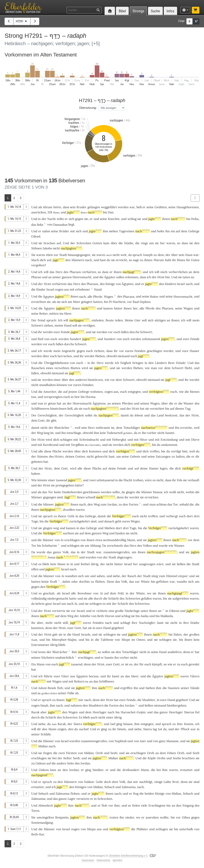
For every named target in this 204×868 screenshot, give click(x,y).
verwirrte (59, 611)
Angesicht (68, 351)
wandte (182, 582)
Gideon (41, 763)
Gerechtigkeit (47, 415)
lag (155, 729)
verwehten (62, 368)
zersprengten (53, 397)
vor (129, 302)
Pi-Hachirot (117, 302)
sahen (101, 576)
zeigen (62, 729)
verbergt (172, 516)
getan (52, 403)
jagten (62, 297)
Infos (170, 11)
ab (77, 693)
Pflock (185, 729)
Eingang (188, 805)
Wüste (145, 582)
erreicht (121, 260)
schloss (161, 504)
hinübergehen (177, 705)
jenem (73, 392)
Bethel (85, 564)
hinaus (158, 492)
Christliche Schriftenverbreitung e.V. (128, 856)
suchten (69, 533)
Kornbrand (51, 445)
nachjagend (42, 775)
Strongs (138, 11)
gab (55, 634)
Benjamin (62, 817)
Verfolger (122, 516)
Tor (51, 492)
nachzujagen (162, 552)
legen (164, 468)
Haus (189, 255)
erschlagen (85, 658)
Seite (71, 763)
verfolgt (191, 468)
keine (45, 582)
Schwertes (133, 598)
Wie (34, 480)
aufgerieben (181, 598)
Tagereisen (127, 231)
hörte (57, 207)
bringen (138, 363)
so (192, 277)
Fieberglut (119, 440)
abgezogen (124, 557)
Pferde (98, 297)
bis (105, 212)
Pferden (127, 403)
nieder (130, 817)
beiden (149, 794)
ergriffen (126, 688)
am (70, 302)
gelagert (87, 302)
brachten (188, 758)
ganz (49, 604)
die (137, 243)
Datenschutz (103, 860)
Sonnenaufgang (42, 823)
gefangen (94, 207)
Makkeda (167, 616)
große (119, 611)
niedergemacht (58, 598)
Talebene (107, 640)
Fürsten (71, 753)
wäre (148, 480)
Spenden (117, 860)
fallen (125, 332)
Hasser (195, 351)
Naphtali (121, 741)
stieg (155, 576)
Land (160, 415)
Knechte (114, 219)
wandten (71, 576)
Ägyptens (99, 403)
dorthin (84, 582)
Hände (195, 688)
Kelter (68, 758)
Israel (181, 284)
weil (77, 428)
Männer (147, 492)
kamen (108, 308)
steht (49, 623)
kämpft (157, 664)
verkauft (194, 480)
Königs (110, 284)
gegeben (117, 628)
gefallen (146, 598)
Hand (98, 289)
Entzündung (169, 440)
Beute (110, 320)
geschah (49, 593)
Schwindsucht (89, 440)
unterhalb (186, 829)
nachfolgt (146, 782)
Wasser (189, 403)
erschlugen (72, 540)
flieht (188, 368)
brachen (49, 243)
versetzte (83, 799)
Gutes (195, 260)
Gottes (97, 243)
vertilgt (176, 451)
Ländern (161, 363)
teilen (119, 320)
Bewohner (85, 593)
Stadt (63, 255)
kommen (95, 451)
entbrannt (103, 428)
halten (180, 456)
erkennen (132, 277)
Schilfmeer (106, 681)
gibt (54, 420)
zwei (92, 480)
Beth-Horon (106, 616)
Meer (77, 302)
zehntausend (151, 339)
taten (186, 277)
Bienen (195, 392)
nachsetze (154, 428)
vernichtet (157, 409)
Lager (72, 799)
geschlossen (91, 492)
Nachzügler (147, 623)
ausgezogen (147, 564)
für (188, 260)
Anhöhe (85, 616)
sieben (113, 231)
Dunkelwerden (72, 492)
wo (149, 593)
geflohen (162, 582)
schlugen (73, 546)
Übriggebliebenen (56, 363)
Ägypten (127, 284)
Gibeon (174, 611)
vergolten (38, 265)
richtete (102, 611)
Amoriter (50, 392)
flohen (75, 794)
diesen (180, 409)
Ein (34, 664)
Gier (138, 320)
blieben (110, 528)
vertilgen (89, 325)
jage (59, 260)
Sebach (109, 787)
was (40, 403)
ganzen (67, 277)
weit (124, 255)
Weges (135, 521)
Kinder (41, 289)
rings (144, 243)
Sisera (78, 724)
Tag (187, 409)
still (65, 623)
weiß (173, 492)
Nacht (51, 219)
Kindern (171, 284)
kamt (116, 676)
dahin (66, 582)
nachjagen (79, 320)
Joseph (148, 255)
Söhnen (37, 248)
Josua (51, 557)
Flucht (128, 480)
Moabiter (149, 700)
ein (173, 231)
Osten (141, 640)
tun (34, 397)
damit (125, 415)
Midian (43, 746)
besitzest (171, 415)
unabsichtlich (65, 658)
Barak (35, 712)
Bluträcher (62, 428)
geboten (37, 462)
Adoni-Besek (47, 688)
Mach (35, 260)
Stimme (43, 456)
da (136, 433)
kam (106, 243)
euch (54, 339)
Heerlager (100, 712)
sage (136, 260)
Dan (111, 212)
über (114, 243)
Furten (134, 504)
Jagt (70, 497)
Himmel (172, 576)
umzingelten (45, 817)
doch (107, 782)
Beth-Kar (38, 834)
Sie (33, 255)
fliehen (100, 356)
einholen (98, 320)
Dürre (195, 440)
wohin (190, 492)
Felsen (172, 753)
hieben (150, 688)
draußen (69, 510)
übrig (95, 564)
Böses (181, 260)
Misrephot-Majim (64, 640)
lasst (160, 623)
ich (149, 277)
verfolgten (159, 392)
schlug (132, 219)
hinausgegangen (79, 255)
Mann (131, 540)
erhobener (83, 289)
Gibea (186, 817)
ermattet (186, 770)
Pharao (36, 277)
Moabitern (96, 705)
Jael (113, 724)
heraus (94, 676)
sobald (184, 504)
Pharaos (75, 272)
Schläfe (46, 734)
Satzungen (163, 456)
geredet (194, 664)
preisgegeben (65, 485)
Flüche (57, 451)
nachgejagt (178, 593)
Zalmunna (128, 787)
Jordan (112, 504)
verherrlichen (178, 272)
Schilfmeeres (40, 409)
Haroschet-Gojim (133, 712)
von (47, 339)
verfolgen (141, 445)
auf (59, 243)
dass (66, 207)
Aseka (145, 616)
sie (180, 277)
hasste (170, 433)
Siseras (189, 712)
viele (144, 805)
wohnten (96, 392)
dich (85, 451)
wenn (42, 652)
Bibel (122, 11)
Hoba (195, 219)
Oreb (99, 753)
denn (120, 497)
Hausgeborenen (188, 207)
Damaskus (60, 225)
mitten (54, 313)
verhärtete (59, 284)
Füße (71, 693)
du (76, 729)
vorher (152, 433)
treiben (138, 480)
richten (99, 351)
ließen (181, 564)
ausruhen (152, 817)
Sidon (178, 634)
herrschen (65, 356)
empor (183, 576)
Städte (129, 243)
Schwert (37, 325)
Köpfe (152, 758)
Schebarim (49, 546)
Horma (90, 397)
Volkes (147, 546)
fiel (197, 712)
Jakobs (47, 248)
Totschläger (132, 428)
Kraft (54, 582)
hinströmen (58, 409)
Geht (71, 516)
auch (94, 717)
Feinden (140, 351)
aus (67, 289)
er (91, 219)
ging (119, 724)
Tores (35, 811)
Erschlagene (157, 805)
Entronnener (40, 645)
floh (60, 688)
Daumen (174, 688)
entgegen (134, 392)
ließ (70, 409)
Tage (35, 521)
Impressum (88, 860)
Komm (189, 724)
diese (48, 451)
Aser (143, 741)
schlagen (66, 440)
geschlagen (154, 351)
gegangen (50, 497)
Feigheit (126, 363)
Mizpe (126, 640)
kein (103, 433)
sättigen (160, 320)
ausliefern (174, 652)
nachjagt (132, 272)
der (168, 255)
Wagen (108, 297)
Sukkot (89, 782)
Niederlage (132, 611)
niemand (124, 356)
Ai (62, 540)
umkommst (169, 445)
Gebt (99, 782)
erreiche (186, 428)
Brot (176, 782)
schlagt (125, 623)
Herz (59, 272)
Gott (41, 420)
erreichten (39, 302)
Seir (77, 397)
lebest (139, 415)
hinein (122, 729)
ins (61, 313)
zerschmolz (115, 546)
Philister (142, 829)
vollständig (39, 598)
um (152, 243)
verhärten (89, 272)
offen (35, 569)
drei (197, 516)
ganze (57, 552)
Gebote (135, 456)
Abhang (95, 546)
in (116, 480)
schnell (90, 497)
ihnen (118, 272)
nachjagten (72, 248)
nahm (46, 231)
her (163, 243)
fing (136, 794)
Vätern (195, 676)
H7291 (22, 21)
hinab (44, 705)
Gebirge (194, 231)
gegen (79, 219)
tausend (62, 480)
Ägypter (110, 277)
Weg (40, 433)
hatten (36, 582)
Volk (66, 552)
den (71, 729)
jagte (73, 212)
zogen (59, 289)
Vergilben (77, 445)
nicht (56, 248)
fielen (136, 805)
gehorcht (101, 456)
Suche (155, 11)
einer (57, 380)
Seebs (177, 758)
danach (109, 521)
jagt (144, 356)
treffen (155, 451)
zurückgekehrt (80, 521)
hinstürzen (95, 380)
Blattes (75, 368)
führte (48, 676)
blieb (46, 564)
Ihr (33, 623)
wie (181, 392)
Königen (81, 787)
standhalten (48, 385)
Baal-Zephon (142, 302)
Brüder (64, 231)
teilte (60, 219)
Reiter (154, 297)
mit (73, 231)
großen (194, 634)
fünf (40, 339)
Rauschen (38, 368)
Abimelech (46, 805)
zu (142, 260)
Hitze (143, 440)
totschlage (74, 433)
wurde (163, 546)
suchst (84, 729)
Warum (159, 260)
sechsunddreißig (115, 540)
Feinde (65, 332)
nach (95, 212)
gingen (130, 492)
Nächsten (48, 658)
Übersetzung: (88, 108)
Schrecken (84, 243)
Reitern (79, 681)
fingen (48, 753)
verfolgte (92, 724)
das (34, 225)
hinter (118, 308)
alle (90, 297)
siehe (116, 576)
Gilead (36, 236)
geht (118, 521)
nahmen (76, 705)
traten (114, 817)
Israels (86, 634)
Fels (180, 480)
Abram (48, 207)
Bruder (81, 207)
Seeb (114, 753)
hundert (76, 339)
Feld (121, 593)
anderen (81, 380)
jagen (77, 332)
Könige (160, 794)
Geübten (161, 207)
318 (50, 212)
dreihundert (131, 770)
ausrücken (39, 212)
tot (160, 729)
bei (106, 302)
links (40, 225)
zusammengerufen (116, 552)
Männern (78, 260)
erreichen (151, 497)
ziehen (48, 325)
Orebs (161, 758)
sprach (137, 255)
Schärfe (114, 598)
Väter (65, 676)
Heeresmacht (82, 277)
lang (47, 433)
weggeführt (109, 207)
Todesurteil (115, 433)
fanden (120, 533)
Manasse (172, 741)
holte (161, 231)
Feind (41, 320)
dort (190, 516)
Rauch (132, 576)
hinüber (98, 770)
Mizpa (91, 829)
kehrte (40, 604)
